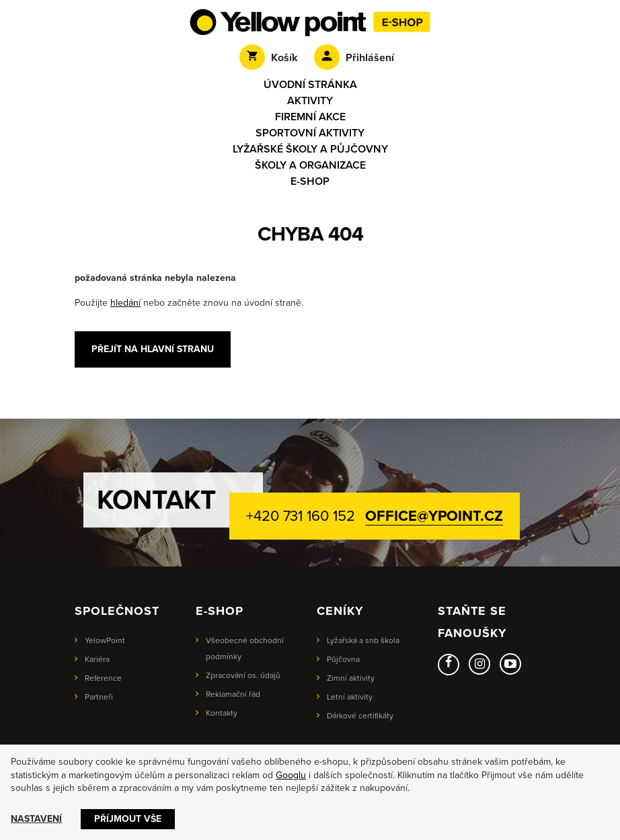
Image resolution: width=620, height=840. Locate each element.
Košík (269, 58)
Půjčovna (343, 659)
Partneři (99, 697)
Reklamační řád (233, 694)
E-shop (310, 181)
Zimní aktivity (351, 678)
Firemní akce (310, 117)
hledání (125, 303)
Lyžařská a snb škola (363, 640)
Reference (103, 678)
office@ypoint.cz (434, 516)
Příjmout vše (128, 819)
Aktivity (310, 101)
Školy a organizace (310, 165)
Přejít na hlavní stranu (153, 349)
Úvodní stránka (310, 85)
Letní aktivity (350, 697)
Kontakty (222, 713)
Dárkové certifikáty (360, 716)
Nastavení (36, 819)
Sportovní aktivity (310, 133)
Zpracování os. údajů (243, 675)
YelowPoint (105, 640)
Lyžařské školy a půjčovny (310, 149)
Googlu (291, 775)
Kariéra (97, 659)
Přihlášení (354, 58)
